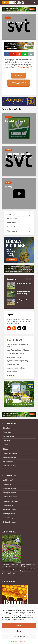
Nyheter (8, 18)
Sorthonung (7, 484)
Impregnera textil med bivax (16, 368)
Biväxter (6, 445)
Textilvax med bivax (13, 364)
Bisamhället (7, 432)
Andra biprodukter (9, 514)
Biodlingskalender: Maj (24, 283)
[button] (35, 606)
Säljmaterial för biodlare (11, 453)
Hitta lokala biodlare (9, 457)
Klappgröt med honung (14, 357)
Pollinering (6, 441)
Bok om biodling (12, 219)
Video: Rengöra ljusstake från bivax (18, 350)
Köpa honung (11, 375)
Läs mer (12, 573)
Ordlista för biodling (9, 466)
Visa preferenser (19, 637)
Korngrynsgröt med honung (16, 354)
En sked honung (12, 372)
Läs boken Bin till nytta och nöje (19, 83)
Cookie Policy (14, 641)
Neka (19, 631)
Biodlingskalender (9, 436)
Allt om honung (12, 231)
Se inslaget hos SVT (25, 67)
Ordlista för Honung (9, 522)
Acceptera (19, 625)
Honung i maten (8, 505)
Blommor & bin (12, 223)
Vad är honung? (8, 480)
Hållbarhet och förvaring (11, 497)
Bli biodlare (18, 76)
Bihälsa (5, 449)
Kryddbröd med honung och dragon (18, 361)
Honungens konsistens (10, 488)
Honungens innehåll (9, 493)
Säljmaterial (11, 227)
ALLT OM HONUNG (15, 340)
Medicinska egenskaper (11, 501)
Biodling (9, 214)
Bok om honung (8, 518)
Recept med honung (10, 509)
